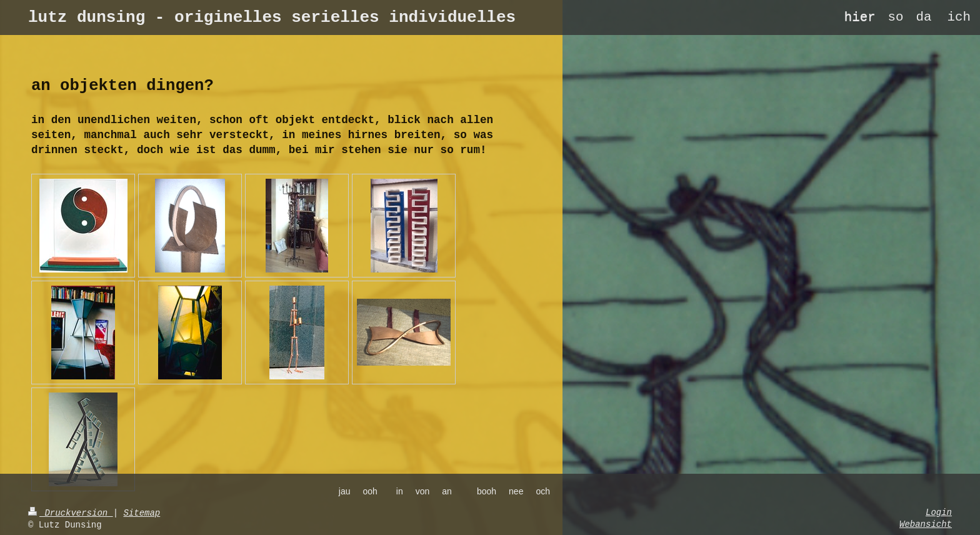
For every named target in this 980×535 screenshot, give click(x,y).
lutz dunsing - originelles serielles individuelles (272, 17)
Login (939, 512)
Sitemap (142, 513)
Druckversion (71, 513)
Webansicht (926, 524)
